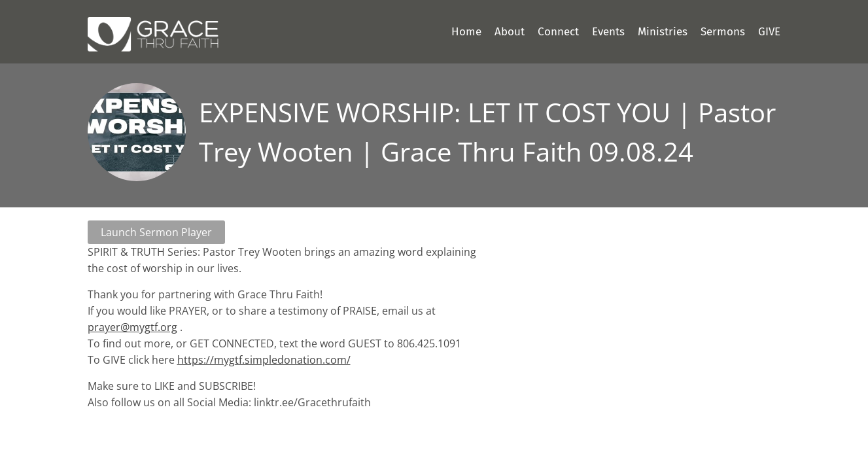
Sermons (723, 32)
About (510, 32)
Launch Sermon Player (156, 232)
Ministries (663, 32)
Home (466, 32)
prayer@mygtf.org (132, 327)
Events (608, 32)
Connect (558, 32)
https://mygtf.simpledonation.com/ (264, 360)
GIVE (769, 32)
